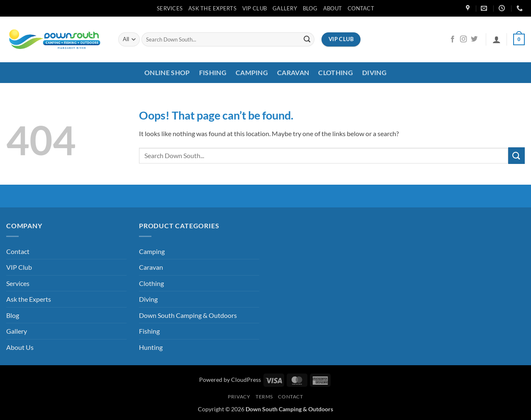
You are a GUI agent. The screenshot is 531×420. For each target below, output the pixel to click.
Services (170, 8)
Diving (374, 72)
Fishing (213, 72)
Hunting (151, 347)
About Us (20, 347)
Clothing (336, 72)
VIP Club (255, 8)
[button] (497, 39)
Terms (264, 397)
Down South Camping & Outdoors (188, 315)
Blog (310, 8)
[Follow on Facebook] (453, 39)
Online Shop (167, 72)
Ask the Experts (212, 8)
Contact (361, 8)
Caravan (293, 72)
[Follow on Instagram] (463, 39)
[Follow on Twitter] (474, 39)
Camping (252, 72)
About (332, 8)
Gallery (285, 8)
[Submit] (307, 39)
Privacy (239, 397)
